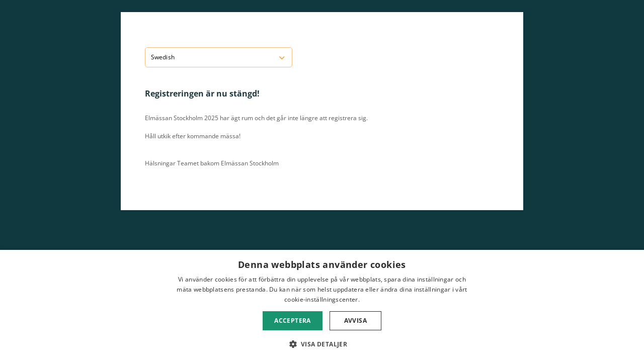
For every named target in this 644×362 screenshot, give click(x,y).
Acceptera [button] (293, 321)
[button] (322, 344)
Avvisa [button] (355, 321)
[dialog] (322, 306)
